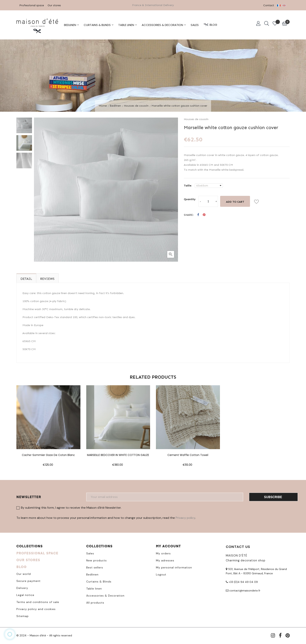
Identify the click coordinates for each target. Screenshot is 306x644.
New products (97, 560)
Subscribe (273, 496)
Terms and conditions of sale (38, 601)
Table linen (94, 588)
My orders (163, 553)
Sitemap (23, 615)
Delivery (22, 587)
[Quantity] (208, 201)
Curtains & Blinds (99, 581)
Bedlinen (92, 574)
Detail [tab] (26, 278)
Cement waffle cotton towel (188, 454)
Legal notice (25, 594)
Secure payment (28, 580)
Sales (90, 553)
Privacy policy (185, 517)
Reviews (47, 278)
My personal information (174, 567)
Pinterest (204, 214)
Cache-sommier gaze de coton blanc (48, 454)
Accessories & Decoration (105, 595)
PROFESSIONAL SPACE (37, 553)
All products (95, 602)
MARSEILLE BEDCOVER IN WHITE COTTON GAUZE (118, 454)
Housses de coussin (196, 119)
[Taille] (209, 185)
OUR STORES (28, 559)
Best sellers (95, 567)
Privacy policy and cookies (36, 608)
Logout (161, 574)
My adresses (165, 560)
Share (198, 214)
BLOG (22, 566)
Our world (24, 573)
